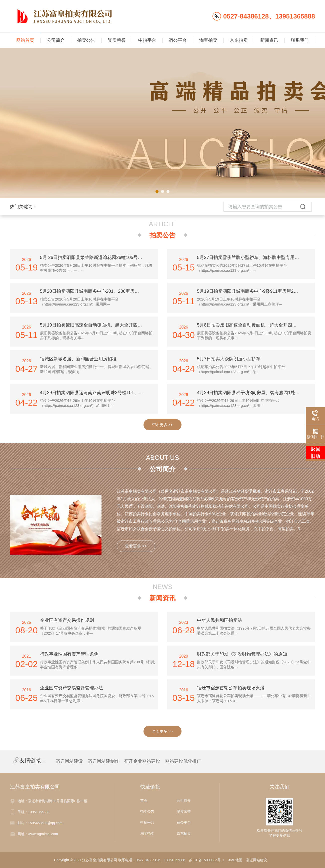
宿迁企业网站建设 (142, 761)
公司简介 (56, 40)
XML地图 (235, 860)
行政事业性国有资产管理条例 (69, 654)
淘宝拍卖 (208, 40)
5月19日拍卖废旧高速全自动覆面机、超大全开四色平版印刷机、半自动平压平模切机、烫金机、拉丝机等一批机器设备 (95, 325)
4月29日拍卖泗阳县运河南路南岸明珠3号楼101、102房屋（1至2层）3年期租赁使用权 (95, 393)
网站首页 (25, 40)
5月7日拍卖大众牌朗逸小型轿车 (229, 359)
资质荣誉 (117, 40)
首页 (144, 800)
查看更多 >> (162, 425)
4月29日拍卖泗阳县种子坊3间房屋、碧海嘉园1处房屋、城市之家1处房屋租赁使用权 (252, 393)
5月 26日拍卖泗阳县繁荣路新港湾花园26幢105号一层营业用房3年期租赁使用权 (95, 257)
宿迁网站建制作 (103, 761)
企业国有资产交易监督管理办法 (71, 688)
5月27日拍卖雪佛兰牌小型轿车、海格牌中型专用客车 (250, 257)
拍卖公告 (86, 40)
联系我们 (300, 40)
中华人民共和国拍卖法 (219, 620)
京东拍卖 (239, 40)
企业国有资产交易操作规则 (67, 620)
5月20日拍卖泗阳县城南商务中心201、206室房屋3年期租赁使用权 (95, 291)
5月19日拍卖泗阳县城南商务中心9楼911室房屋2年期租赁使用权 (252, 291)
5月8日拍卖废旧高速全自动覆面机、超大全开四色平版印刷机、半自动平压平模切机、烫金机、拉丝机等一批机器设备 (252, 325)
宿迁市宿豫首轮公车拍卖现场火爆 (231, 688)
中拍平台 (147, 40)
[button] (157, 191)
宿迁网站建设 (69, 761)
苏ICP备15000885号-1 (206, 860)
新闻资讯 (269, 40)
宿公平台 (178, 40)
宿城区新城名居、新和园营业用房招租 (78, 359)
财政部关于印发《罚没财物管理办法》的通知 (242, 654)
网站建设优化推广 (183, 761)
